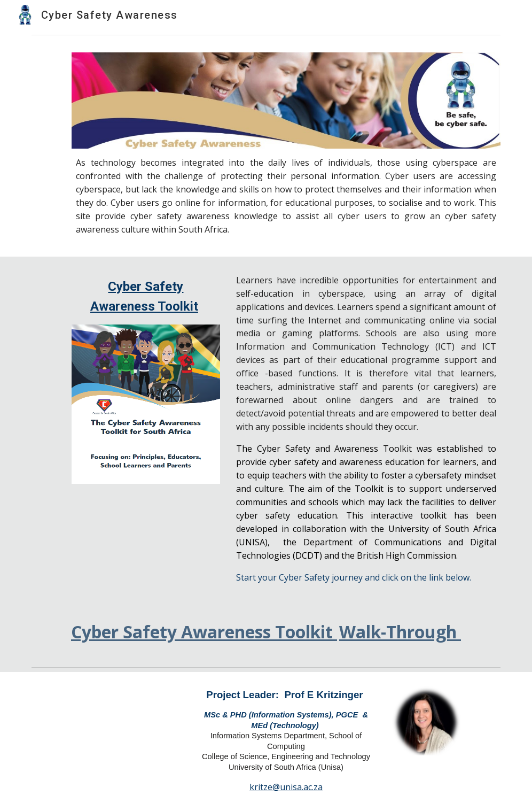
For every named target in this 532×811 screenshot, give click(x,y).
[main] (286, 196)
